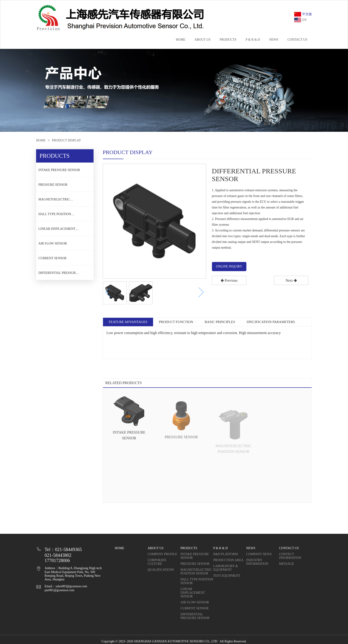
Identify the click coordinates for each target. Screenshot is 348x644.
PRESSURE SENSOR (53, 185)
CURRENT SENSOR (52, 258)
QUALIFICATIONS (161, 570)
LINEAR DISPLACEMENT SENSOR (57, 230)
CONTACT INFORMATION (290, 556)
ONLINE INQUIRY (229, 266)
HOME (181, 40)
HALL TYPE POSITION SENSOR (55, 216)
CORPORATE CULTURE (157, 562)
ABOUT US (202, 40)
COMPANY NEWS (259, 554)
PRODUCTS (228, 40)
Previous (229, 280)
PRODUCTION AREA (228, 560)
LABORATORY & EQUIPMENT (226, 568)
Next (291, 280)
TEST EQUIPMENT (227, 576)
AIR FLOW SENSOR (53, 243)
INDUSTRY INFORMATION (257, 562)
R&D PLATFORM (226, 554)
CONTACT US (297, 40)
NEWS (274, 40)
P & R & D (253, 40)
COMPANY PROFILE (162, 554)
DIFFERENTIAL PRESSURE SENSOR (58, 274)
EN (300, 20)
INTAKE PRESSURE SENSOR (59, 170)
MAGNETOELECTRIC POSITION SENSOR (54, 201)
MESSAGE (287, 564)
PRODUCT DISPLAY (66, 140)
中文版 (303, 14)
